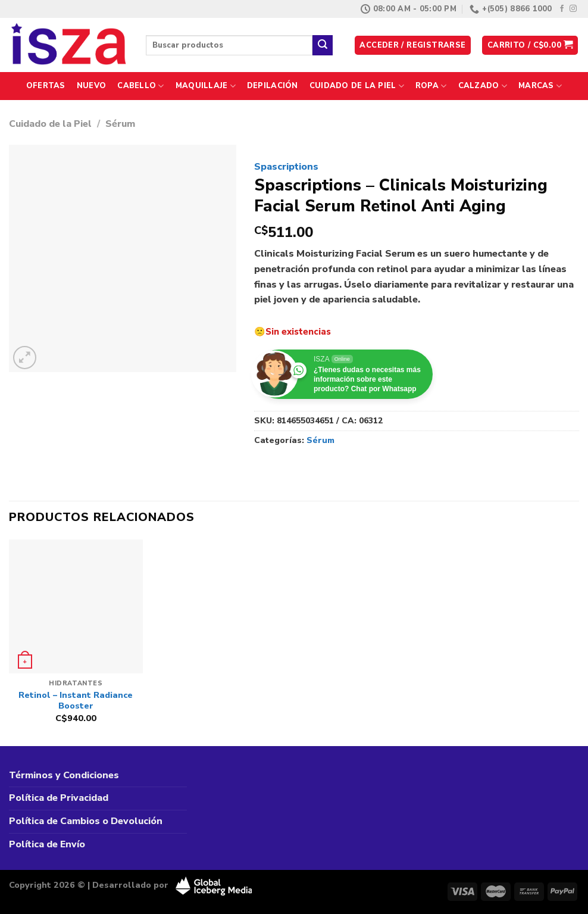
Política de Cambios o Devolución (86, 821)
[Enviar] (323, 45)
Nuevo (91, 86)
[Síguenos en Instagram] (573, 9)
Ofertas (46, 86)
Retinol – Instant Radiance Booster (76, 701)
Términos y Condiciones (64, 775)
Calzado (483, 86)
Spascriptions (286, 167)
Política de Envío (47, 844)
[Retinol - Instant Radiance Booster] (76, 606)
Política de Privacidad (59, 798)
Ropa (431, 86)
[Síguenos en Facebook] (562, 9)
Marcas (540, 86)
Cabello (140, 86)
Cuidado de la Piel (357, 86)
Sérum (120, 124)
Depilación (273, 86)
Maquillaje (206, 86)
